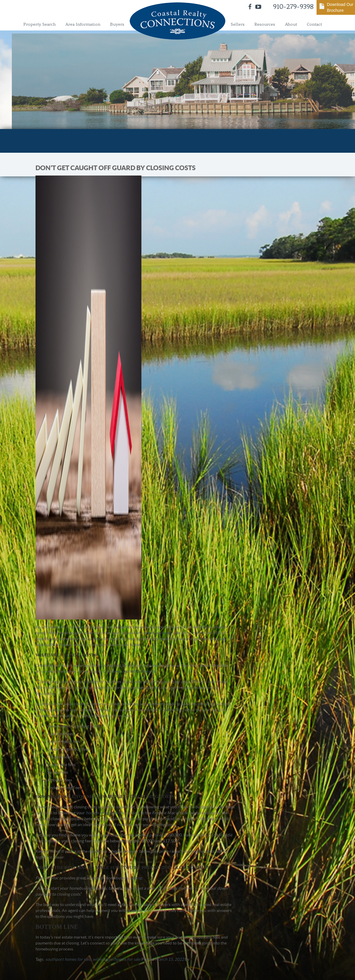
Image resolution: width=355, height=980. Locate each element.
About (291, 24)
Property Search (39, 24)
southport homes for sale (68, 959)
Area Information (83, 24)
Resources (265, 24)
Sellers (238, 24)
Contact (314, 24)
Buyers (117, 24)
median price (147, 835)
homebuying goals (102, 813)
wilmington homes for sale (117, 959)
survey (194, 633)
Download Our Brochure (340, 7)
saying (136, 878)
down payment (157, 633)
